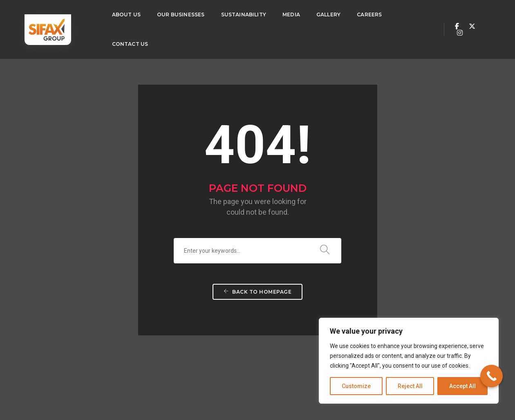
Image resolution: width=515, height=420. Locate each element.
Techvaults (100, 391)
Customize (356, 386)
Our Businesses (181, 15)
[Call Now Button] (491, 376)
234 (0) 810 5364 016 (64, 350)
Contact (279, 328)
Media (291, 15)
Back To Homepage (257, 242)
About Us (126, 15)
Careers (369, 15)
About (136, 328)
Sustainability (244, 15)
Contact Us (130, 44)
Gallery (328, 15)
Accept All (462, 386)
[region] (409, 361)
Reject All (410, 386)
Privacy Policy (307, 391)
